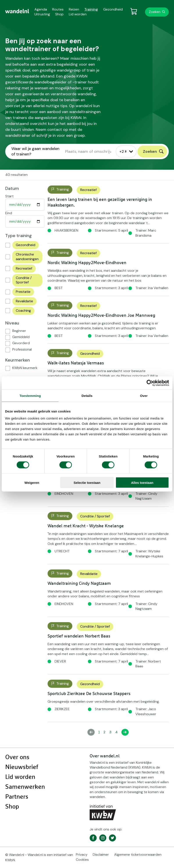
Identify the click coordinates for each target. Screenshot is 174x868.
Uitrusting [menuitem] (42, 14)
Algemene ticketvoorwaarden (138, 854)
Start (9, 196)
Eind (9, 213)
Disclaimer (101, 854)
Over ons (17, 757)
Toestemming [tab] (30, 396)
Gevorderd (21, 343)
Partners (17, 797)
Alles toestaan (142, 482)
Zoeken (155, 12)
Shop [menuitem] (59, 14)
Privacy (82, 854)
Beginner (19, 331)
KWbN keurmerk (25, 368)
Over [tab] (144, 396)
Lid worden (20, 777)
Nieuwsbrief (22, 767)
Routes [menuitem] (58, 9)
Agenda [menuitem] (41, 9)
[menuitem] (17, 11)
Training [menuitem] (91, 9)
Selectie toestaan (87, 482)
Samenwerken (25, 787)
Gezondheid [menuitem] (113, 9)
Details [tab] (87, 396)
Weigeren (32, 482)
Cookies (82, 860)
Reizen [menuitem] (74, 9)
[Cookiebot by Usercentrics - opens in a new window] (150, 383)
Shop (12, 807)
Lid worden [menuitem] (78, 14)
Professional (22, 349)
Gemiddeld (21, 337)
